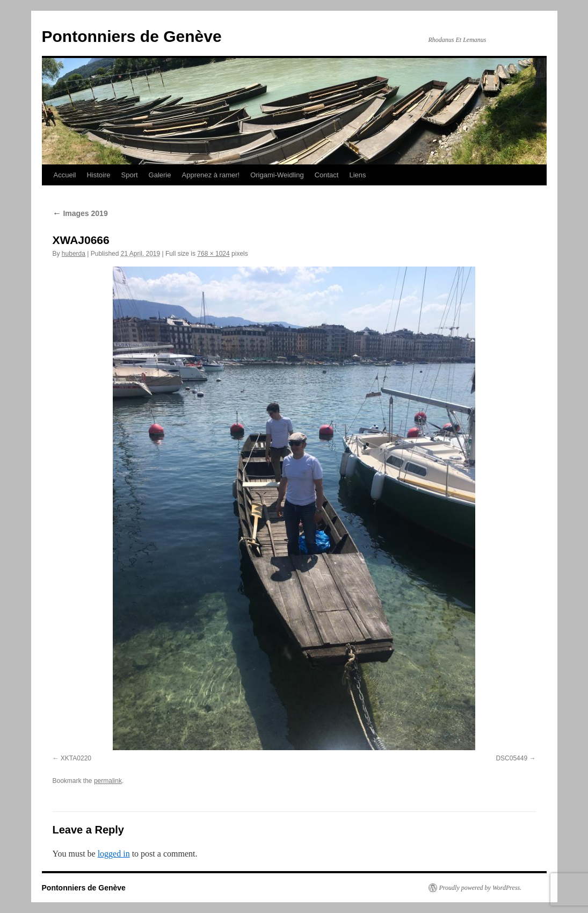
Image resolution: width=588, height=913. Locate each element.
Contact (327, 175)
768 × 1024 (213, 254)
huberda (74, 254)
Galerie (160, 175)
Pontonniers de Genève (132, 36)
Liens (357, 175)
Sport (130, 175)
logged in (114, 854)
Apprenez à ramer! (211, 175)
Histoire (98, 175)
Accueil (65, 175)
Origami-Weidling (277, 175)
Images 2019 (80, 213)
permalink (108, 781)
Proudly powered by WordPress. (481, 888)
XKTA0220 (76, 758)
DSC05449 (511, 758)
